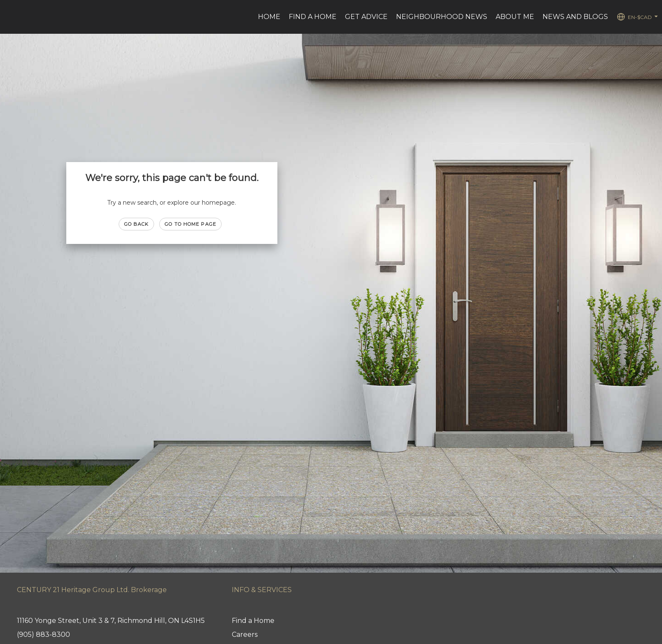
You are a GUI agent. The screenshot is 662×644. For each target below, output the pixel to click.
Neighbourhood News (442, 17)
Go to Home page (190, 224)
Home (269, 17)
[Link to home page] (11, 17)
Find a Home (313, 17)
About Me (515, 17)
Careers (245, 635)
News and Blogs (575, 17)
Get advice (366, 17)
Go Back (137, 224)
